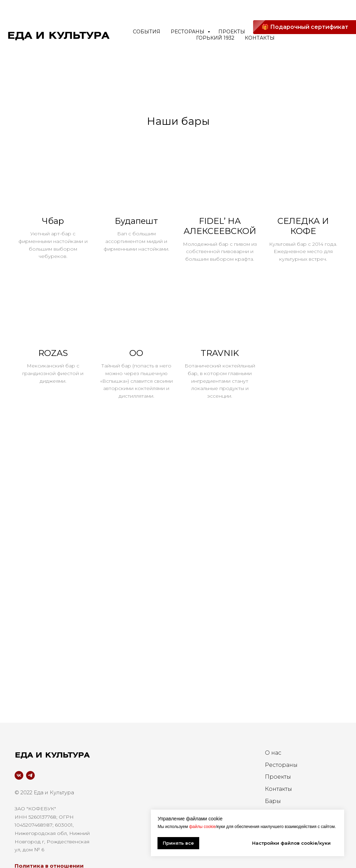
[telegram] (30, 783)
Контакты (260, 38)
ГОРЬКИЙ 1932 (215, 38)
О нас (273, 760)
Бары (273, 809)
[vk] (19, 783)
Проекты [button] (232, 32)
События (147, 32)
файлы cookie (203, 827)
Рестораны (188, 32)
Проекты (278, 784)
